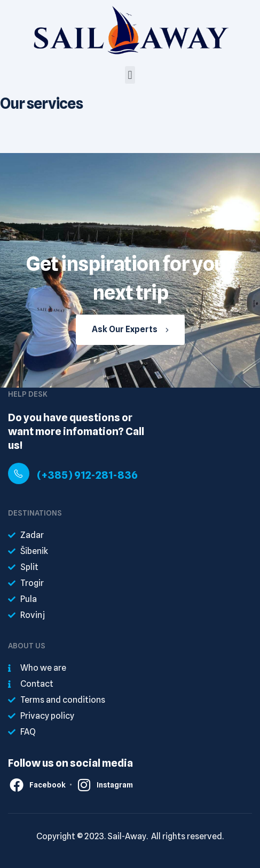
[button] (130, 75)
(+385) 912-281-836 (87, 475)
